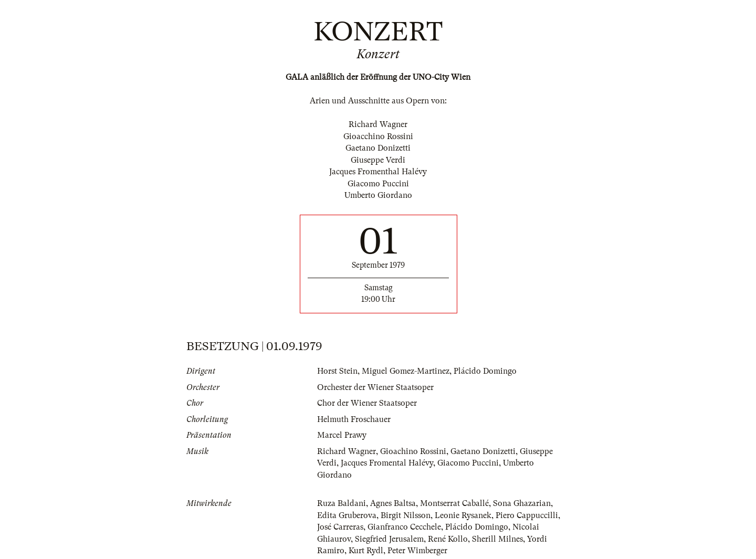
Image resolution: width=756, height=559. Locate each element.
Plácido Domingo (485, 371)
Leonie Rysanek (463, 515)
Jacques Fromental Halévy (387, 463)
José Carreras (340, 527)
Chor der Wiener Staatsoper (367, 403)
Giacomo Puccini (468, 463)
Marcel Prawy (342, 435)
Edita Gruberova (347, 515)
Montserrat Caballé (454, 503)
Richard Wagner (346, 451)
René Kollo (448, 539)
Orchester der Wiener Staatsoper (375, 387)
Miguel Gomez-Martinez (406, 371)
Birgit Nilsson (406, 515)
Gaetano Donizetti (483, 451)
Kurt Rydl (366, 551)
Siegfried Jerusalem (389, 539)
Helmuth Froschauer (354, 419)
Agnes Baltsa (393, 503)
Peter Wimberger (417, 551)
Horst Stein (337, 371)
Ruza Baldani (342, 503)
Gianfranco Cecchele (404, 527)
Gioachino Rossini (413, 451)
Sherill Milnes (497, 539)
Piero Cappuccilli (527, 515)
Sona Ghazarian (522, 503)
